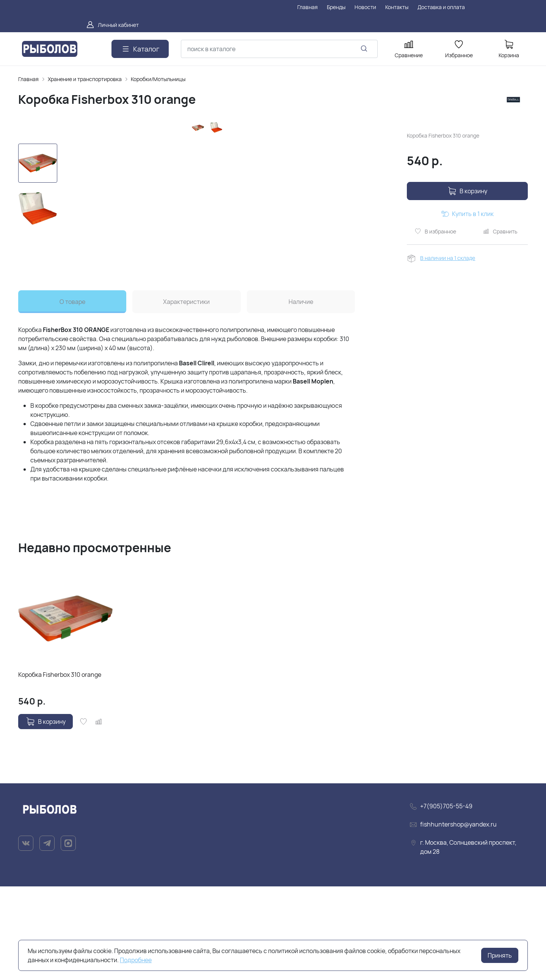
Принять (500, 955)
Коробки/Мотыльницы (158, 79)
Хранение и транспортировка (85, 79)
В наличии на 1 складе (448, 258)
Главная (28, 79)
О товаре (72, 395)
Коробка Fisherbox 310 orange (60, 768)
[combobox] (279, 49)
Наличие (301, 395)
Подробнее (136, 960)
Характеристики (186, 395)
